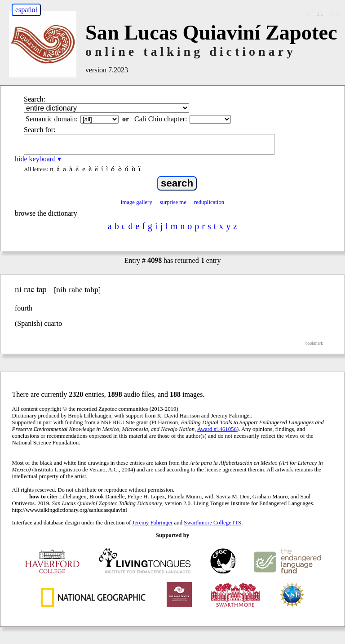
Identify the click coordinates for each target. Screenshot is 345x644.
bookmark (314, 343)
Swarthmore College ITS (212, 523)
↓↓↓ (336, 14)
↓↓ (320, 14)
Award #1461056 (217, 429)
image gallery (137, 202)
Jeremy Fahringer (153, 523)
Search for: (40, 130)
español (26, 10)
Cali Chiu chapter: (161, 119)
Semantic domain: (52, 119)
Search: (35, 99)
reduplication (209, 202)
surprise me (173, 202)
